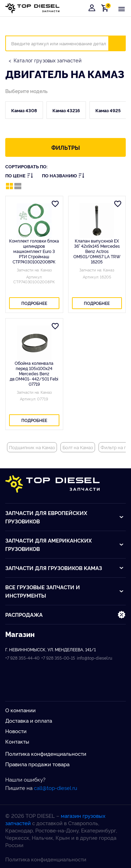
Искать (121, 43)
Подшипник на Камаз (32, 447)
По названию (63, 175)
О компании (20, 710)
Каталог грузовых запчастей (48, 60)
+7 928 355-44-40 (22, 658)
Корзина (106, 8)
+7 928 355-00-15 (58, 658)
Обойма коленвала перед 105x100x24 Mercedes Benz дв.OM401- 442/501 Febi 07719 (34, 373)
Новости (16, 731)
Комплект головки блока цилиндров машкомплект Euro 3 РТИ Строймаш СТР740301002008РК (34, 251)
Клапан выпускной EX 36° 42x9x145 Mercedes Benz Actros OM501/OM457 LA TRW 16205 (97, 251)
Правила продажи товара (37, 764)
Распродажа (65, 615)
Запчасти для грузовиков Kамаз (65, 568)
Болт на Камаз (78, 447)
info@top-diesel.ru (94, 658)
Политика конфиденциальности (46, 754)
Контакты (17, 741)
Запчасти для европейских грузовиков (65, 517)
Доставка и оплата (29, 720)
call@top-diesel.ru (56, 788)
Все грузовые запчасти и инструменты (65, 591)
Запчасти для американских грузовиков (65, 544)
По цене (19, 175)
